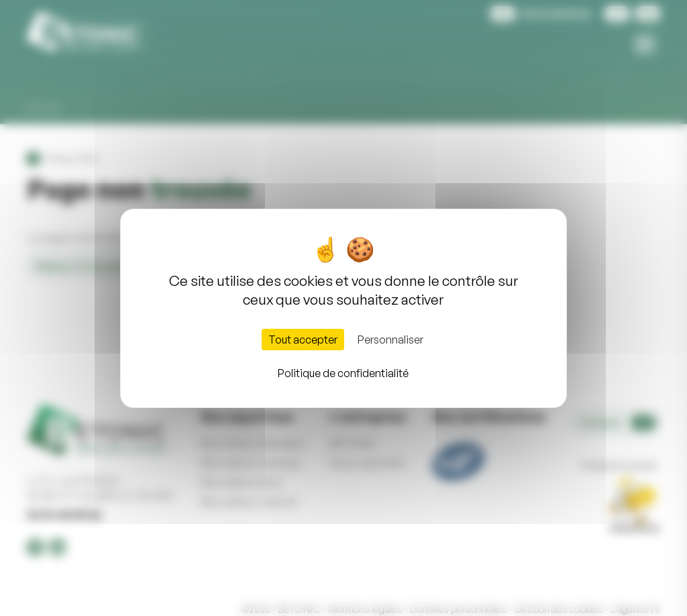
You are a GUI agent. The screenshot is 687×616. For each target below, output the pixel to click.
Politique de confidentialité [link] (343, 373)
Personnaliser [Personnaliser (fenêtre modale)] (390, 340)
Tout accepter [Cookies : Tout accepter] (303, 340)
